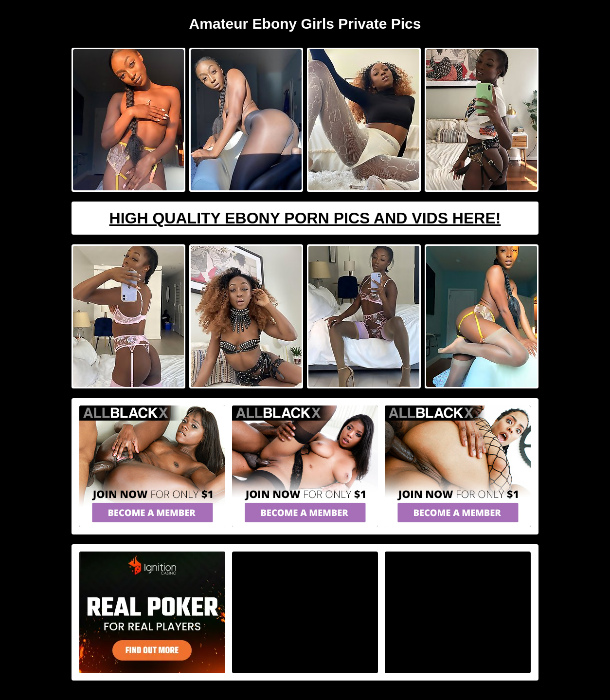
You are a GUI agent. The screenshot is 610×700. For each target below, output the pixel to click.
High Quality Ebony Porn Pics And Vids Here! (305, 218)
